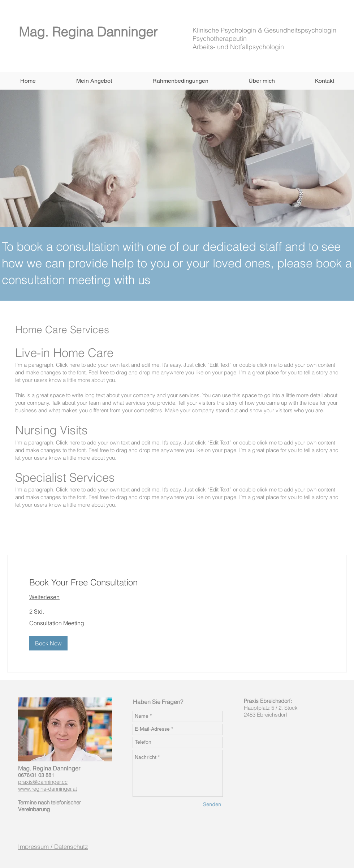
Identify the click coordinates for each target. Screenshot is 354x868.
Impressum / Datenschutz (53, 846)
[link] (177, 583)
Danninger (127, 32)
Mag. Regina (58, 32)
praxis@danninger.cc (43, 782)
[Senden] (212, 805)
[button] (94, 81)
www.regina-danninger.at (48, 789)
